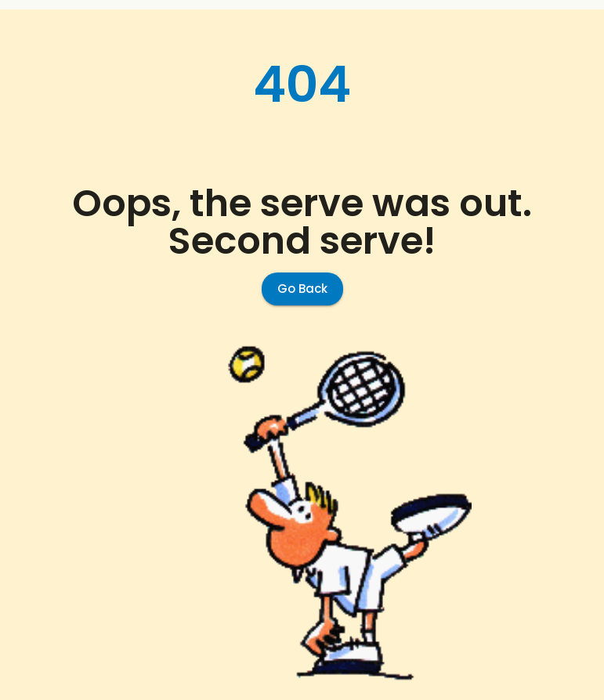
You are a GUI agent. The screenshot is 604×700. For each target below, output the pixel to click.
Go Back (302, 289)
